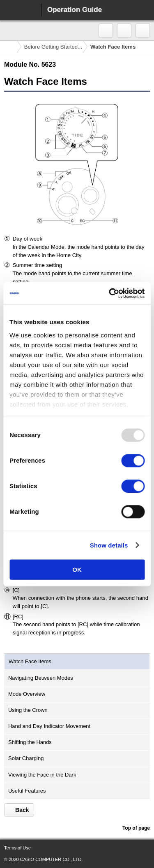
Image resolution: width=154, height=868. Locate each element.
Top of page (136, 828)
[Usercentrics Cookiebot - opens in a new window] (110, 293)
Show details (109, 545)
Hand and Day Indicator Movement (49, 726)
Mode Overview (27, 694)
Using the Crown (28, 710)
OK (77, 570)
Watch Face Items (30, 661)
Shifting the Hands (30, 742)
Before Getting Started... (53, 47)
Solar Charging (26, 758)
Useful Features (27, 791)
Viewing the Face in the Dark (42, 775)
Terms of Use (17, 848)
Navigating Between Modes (41, 678)
